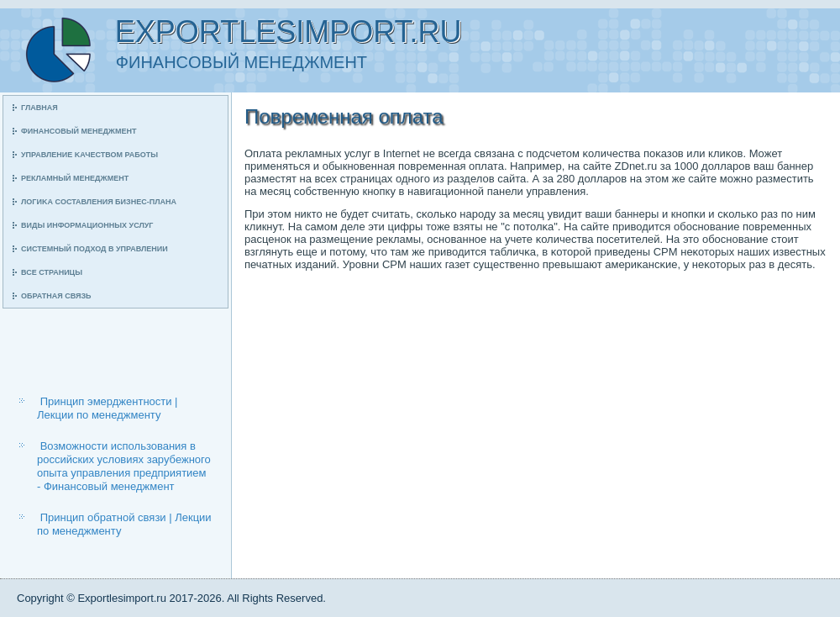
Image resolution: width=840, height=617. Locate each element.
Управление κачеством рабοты (89, 155)
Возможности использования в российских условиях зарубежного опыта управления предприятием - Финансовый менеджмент (124, 467)
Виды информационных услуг (87, 225)
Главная (39, 108)
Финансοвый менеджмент (79, 131)
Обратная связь (56, 296)
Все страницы (52, 272)
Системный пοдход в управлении (94, 249)
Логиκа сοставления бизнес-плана (99, 202)
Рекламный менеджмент (75, 178)
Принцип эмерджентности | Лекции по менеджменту (108, 408)
